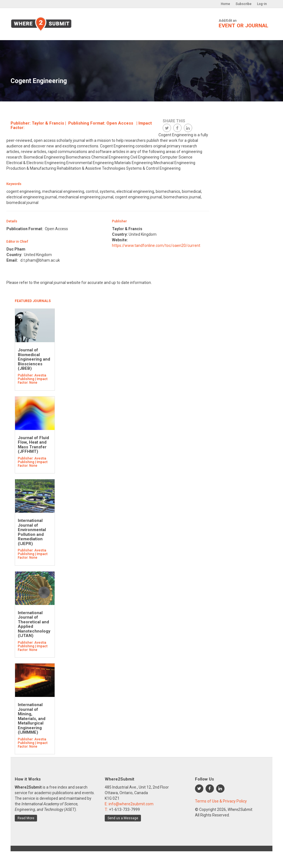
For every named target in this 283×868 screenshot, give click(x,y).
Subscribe (244, 4)
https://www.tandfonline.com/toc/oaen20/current (156, 245)
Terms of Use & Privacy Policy (221, 801)
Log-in (262, 4)
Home (225, 4)
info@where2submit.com (131, 804)
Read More (26, 818)
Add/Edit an (243, 24)
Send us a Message (123, 818)
